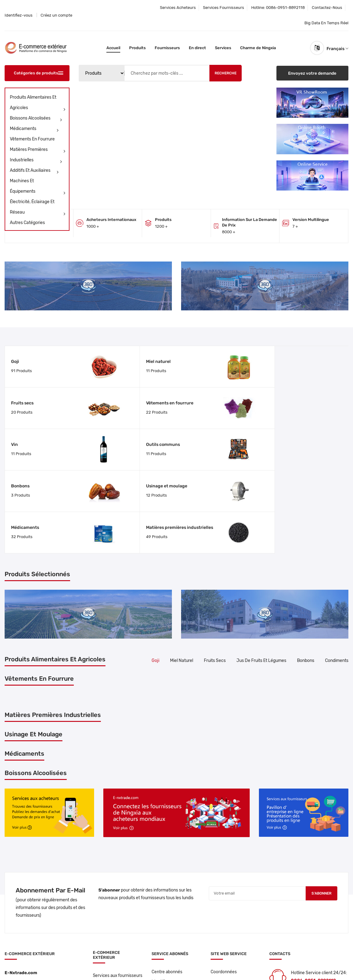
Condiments (337, 563)
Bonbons (192, 396)
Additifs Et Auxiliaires (35, 171)
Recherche (226, 73)
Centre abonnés (167, 874)
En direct (197, 48)
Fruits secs (194, 359)
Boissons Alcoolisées (37, 118)
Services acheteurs (178, 8)
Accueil (113, 48)
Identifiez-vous (19, 15)
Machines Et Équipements (38, 187)
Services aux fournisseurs (106, 881)
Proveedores (105, 904)
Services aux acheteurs (116, 894)
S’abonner (320, 796)
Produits (137, 48)
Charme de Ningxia (258, 48)
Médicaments (35, 129)
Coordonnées (224, 874)
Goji (15, 359)
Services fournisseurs (224, 8)
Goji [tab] (155, 563)
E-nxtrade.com (56, 965)
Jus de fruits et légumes (261, 563)
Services (223, 48)
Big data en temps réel (326, 23)
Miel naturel (109, 359)
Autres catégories (27, 223)
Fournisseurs (167, 48)
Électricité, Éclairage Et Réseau (38, 208)
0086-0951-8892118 (285, 8)
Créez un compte (56, 15)
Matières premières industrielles (37, 156)
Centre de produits (111, 914)
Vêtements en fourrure (38, 140)
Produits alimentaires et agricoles (38, 104)
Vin (14, 396)
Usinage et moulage (289, 396)
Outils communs (114, 396)
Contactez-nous (327, 8)
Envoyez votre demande (312, 73)
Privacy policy (132, 965)
